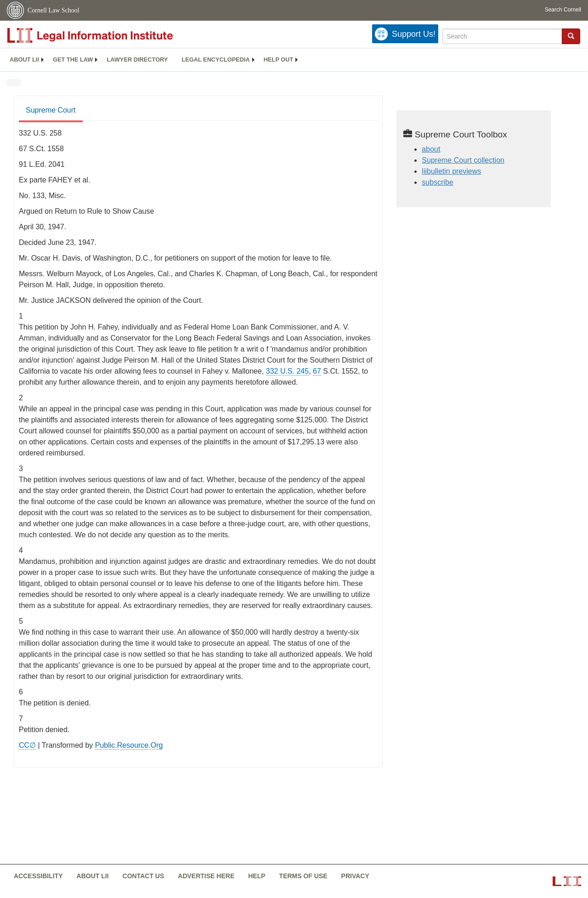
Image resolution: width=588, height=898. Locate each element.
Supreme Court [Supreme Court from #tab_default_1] (51, 110)
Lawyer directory (137, 60)
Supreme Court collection (463, 160)
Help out (278, 60)
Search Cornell (563, 10)
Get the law (73, 60)
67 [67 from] (317, 371)
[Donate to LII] (405, 34)
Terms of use (303, 876)
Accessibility (38, 876)
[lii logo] (110, 35)
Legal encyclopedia (215, 60)
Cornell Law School (54, 10)
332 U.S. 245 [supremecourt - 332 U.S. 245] (287, 371)
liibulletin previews (451, 171)
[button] (571, 36)
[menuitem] (24, 60)
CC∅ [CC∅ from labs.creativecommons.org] (27, 745)
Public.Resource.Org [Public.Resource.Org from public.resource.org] (129, 745)
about (431, 149)
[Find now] (571, 36)
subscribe (437, 182)
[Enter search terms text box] (502, 36)
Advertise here (206, 876)
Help (257, 876)
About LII (24, 60)
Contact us (144, 876)
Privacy (355, 876)
